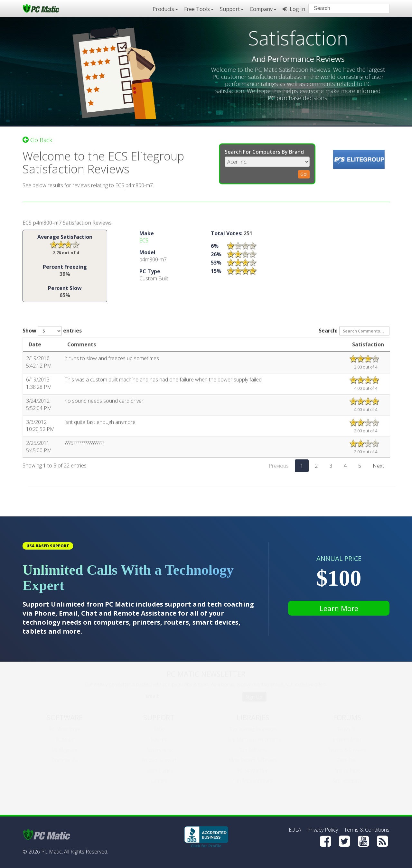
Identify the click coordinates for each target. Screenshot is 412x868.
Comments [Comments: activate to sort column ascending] (82, 347)
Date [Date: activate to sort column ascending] (35, 347)
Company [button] (263, 9)
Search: (354, 333)
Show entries (52, 333)
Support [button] (232, 9)
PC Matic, (52, 852)
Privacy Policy (323, 830)
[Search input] (344, 9)
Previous (279, 468)
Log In (294, 9)
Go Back (37, 137)
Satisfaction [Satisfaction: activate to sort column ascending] (368, 347)
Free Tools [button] (199, 9)
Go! (304, 172)
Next (378, 468)
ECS (144, 243)
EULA (295, 830)
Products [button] (165, 9)
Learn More (339, 608)
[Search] (379, 8)
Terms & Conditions (367, 830)
